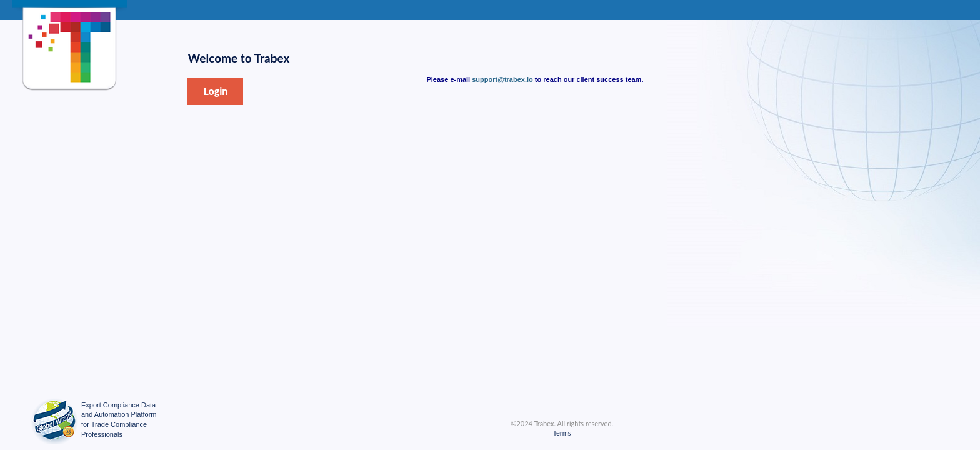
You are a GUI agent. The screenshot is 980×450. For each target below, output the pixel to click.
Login (215, 91)
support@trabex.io (502, 79)
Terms (562, 433)
